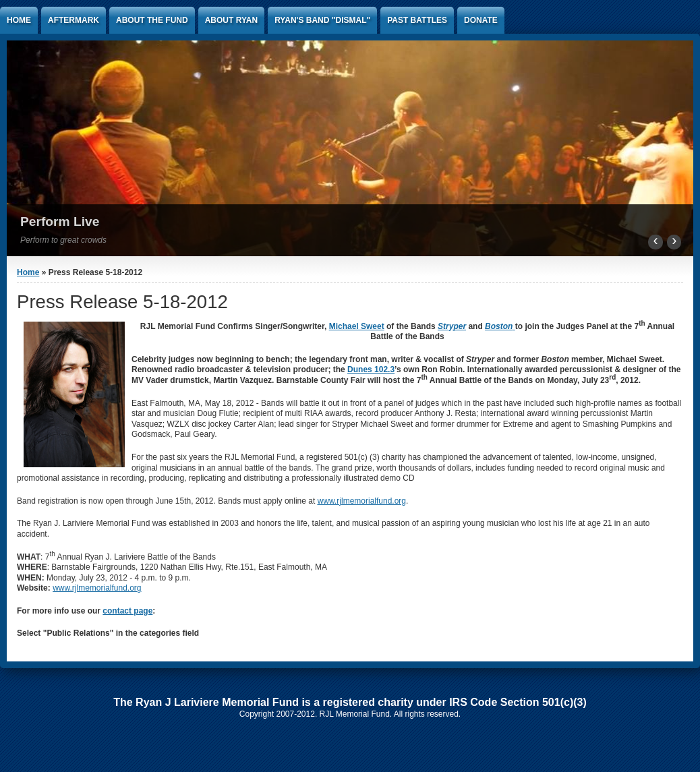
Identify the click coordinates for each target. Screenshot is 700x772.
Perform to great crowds (63, 240)
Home (19, 20)
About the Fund (152, 20)
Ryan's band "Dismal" (322, 20)
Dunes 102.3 (371, 369)
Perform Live (60, 221)
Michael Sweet (357, 326)
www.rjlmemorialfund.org (97, 588)
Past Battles (417, 20)
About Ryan (231, 20)
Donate (481, 20)
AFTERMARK (74, 20)
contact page (127, 611)
